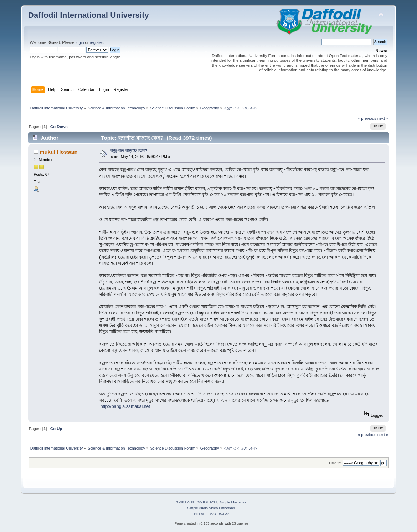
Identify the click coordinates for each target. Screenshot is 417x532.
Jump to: (335, 463)
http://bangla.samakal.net (125, 406)
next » (383, 118)
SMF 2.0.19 (185, 502)
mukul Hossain (58, 152)
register (96, 42)
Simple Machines (233, 502)
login (80, 42)
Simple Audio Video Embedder (211, 508)
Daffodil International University (89, 15)
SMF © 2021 (207, 502)
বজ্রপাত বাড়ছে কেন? (129, 151)
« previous (367, 118)
